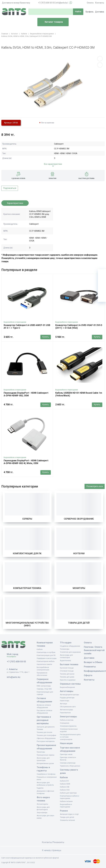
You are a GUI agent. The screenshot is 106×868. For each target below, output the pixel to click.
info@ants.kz (62, 3)
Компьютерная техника (27, 588)
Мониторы (79, 588)
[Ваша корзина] (102, 273)
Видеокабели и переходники (15, 322)
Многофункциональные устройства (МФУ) (27, 624)
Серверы (27, 519)
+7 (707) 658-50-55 (46, 3)
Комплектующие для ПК (27, 553)
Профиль (90, 12)
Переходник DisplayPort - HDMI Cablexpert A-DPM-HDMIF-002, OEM (26, 394)
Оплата (90, 3)
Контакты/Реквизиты (53, 842)
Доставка (100, 12)
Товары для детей (79, 623)
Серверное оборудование (79, 519)
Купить (46, 337)
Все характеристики (53, 164)
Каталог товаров (51, 22)
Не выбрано (12, 657)
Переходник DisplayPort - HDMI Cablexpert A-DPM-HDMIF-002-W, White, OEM (26, 462)
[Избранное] (102, 281)
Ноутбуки (79, 553)
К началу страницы (53, 850)
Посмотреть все (95, 486)
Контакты (100, 3)
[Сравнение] (102, 290)
